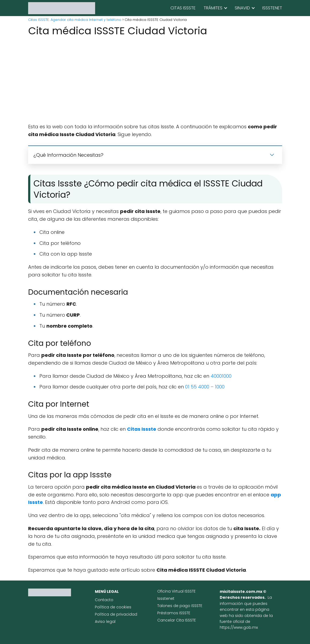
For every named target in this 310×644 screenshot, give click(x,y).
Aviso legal (105, 621)
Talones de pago (174, 606)
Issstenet (166, 598)
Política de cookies (113, 607)
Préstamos (168, 613)
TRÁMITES (213, 8)
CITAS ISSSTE (183, 8)
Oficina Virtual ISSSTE (176, 591)
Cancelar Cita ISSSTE (177, 620)
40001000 (221, 376)
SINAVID (242, 8)
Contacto (104, 600)
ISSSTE (197, 606)
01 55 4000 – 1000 (205, 387)
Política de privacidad (116, 614)
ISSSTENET (272, 8)
